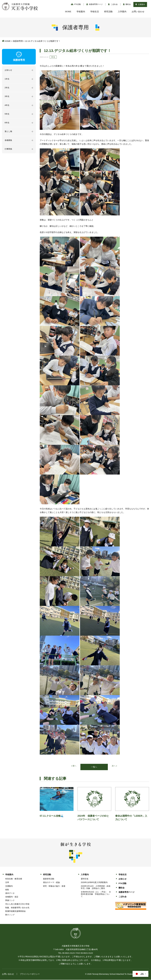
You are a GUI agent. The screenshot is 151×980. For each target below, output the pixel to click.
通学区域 (85, 879)
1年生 (7, 79)
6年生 (7, 124)
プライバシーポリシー (30, 974)
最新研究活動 (49, 879)
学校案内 (81, 12)
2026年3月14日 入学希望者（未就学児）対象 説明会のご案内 (96, 887)
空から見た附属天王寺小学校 (17, 904)
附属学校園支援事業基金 (15, 911)
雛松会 (127, 4)
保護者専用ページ (95, 4)
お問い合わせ (138, 12)
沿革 (7, 883)
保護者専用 (18, 41)
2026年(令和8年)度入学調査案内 (94, 883)
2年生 (7, 88)
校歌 (7, 890)
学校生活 (95, 12)
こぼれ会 (113, 4)
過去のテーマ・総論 (51, 883)
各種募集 (9, 142)
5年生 (7, 115)
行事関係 (9, 151)
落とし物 (9, 133)
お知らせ (9, 70)
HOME (68, 12)
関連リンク (10, 901)
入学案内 (122, 12)
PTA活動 (76, 4)
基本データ (10, 893)
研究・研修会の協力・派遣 (54, 886)
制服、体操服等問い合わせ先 (17, 908)
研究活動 (108, 12)
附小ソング (10, 915)
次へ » (115, 766)
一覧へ (94, 767)
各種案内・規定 (12, 897)
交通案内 (140, 4)
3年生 (7, 97)
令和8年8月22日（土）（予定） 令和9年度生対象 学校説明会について (96, 894)
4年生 (7, 106)
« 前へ (74, 766)
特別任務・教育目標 (14, 879)
